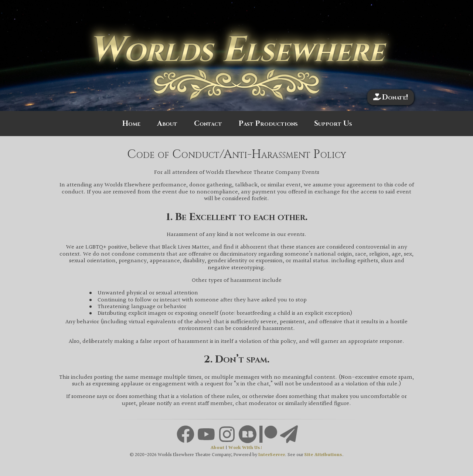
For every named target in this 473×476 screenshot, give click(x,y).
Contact (208, 124)
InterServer (272, 455)
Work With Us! (245, 448)
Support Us (333, 124)
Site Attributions (323, 455)
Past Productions (268, 124)
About (167, 124)
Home (131, 124)
